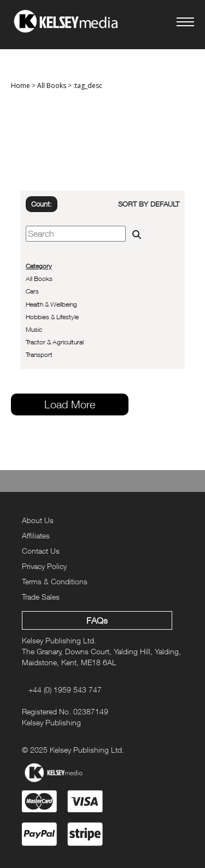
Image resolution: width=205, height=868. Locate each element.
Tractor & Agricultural (55, 342)
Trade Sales (41, 597)
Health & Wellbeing (51, 304)
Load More (70, 404)
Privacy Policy (44, 566)
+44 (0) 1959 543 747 (65, 690)
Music (34, 329)
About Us (38, 520)
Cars (32, 291)
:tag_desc (88, 86)
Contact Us (41, 551)
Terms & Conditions (55, 581)
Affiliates (36, 535)
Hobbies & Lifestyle (52, 317)
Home (20, 86)
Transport (39, 354)
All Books (52, 86)
